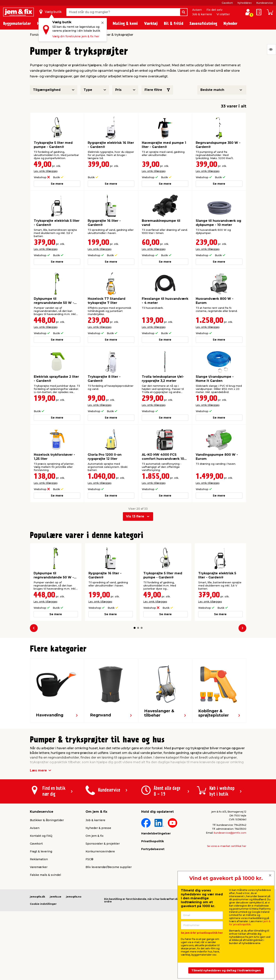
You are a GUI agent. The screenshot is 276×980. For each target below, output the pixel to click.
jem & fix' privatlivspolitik (250, 923)
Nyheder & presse (98, 828)
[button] (135, 628)
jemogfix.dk (38, 897)
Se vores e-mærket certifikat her (227, 846)
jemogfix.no (74, 897)
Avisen (197, 10)
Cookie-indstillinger (43, 904)
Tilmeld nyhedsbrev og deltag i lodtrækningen (226, 970)
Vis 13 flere (135, 516)
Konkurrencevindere (100, 851)
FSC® (89, 859)
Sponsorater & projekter (103, 844)
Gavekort (227, 3)
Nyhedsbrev (245, 3)
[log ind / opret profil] (248, 12)
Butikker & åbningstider (47, 820)
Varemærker (39, 867)
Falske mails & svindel (45, 875)
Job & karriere (202, 14)
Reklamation (39, 859)
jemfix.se (56, 897)
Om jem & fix (95, 836)
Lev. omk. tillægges (46, 171)
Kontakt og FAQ (41, 836)
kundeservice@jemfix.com (230, 833)
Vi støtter (223, 14)
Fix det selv (214, 10)
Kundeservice (265, 3)
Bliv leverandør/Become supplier (109, 867)
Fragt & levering (41, 851)
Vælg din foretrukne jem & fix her (76, 36)
